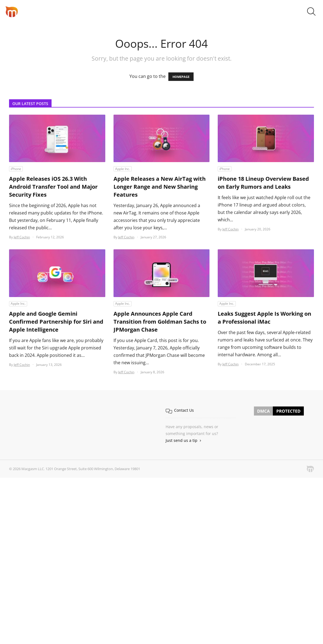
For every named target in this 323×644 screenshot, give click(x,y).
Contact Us (184, 410)
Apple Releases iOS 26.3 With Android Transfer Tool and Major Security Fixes (53, 187)
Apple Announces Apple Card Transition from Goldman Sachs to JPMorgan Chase (160, 322)
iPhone (16, 169)
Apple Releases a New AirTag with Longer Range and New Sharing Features (160, 187)
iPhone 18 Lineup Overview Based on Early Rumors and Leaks (263, 183)
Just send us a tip (182, 440)
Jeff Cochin (22, 237)
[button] (311, 12)
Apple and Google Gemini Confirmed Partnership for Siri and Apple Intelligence (56, 322)
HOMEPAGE (181, 77)
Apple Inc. (123, 169)
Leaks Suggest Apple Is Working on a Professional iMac (264, 318)
